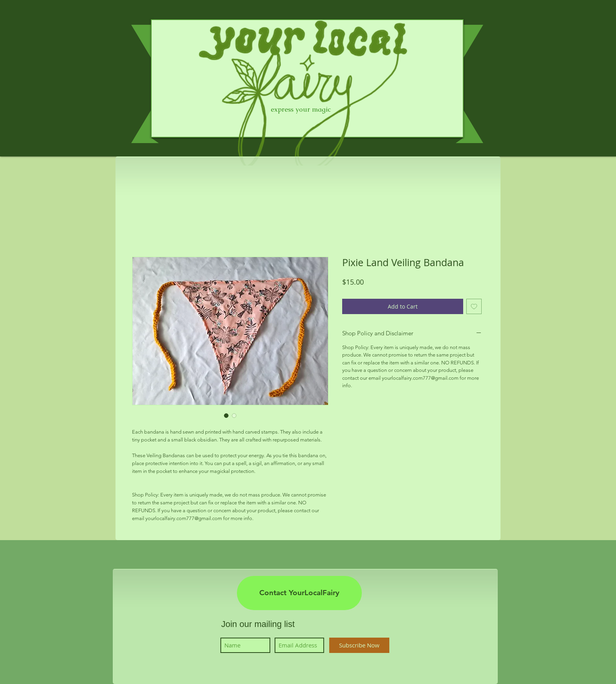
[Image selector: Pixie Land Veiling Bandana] (226, 416)
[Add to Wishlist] (474, 306)
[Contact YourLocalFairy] (299, 593)
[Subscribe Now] (359, 645)
